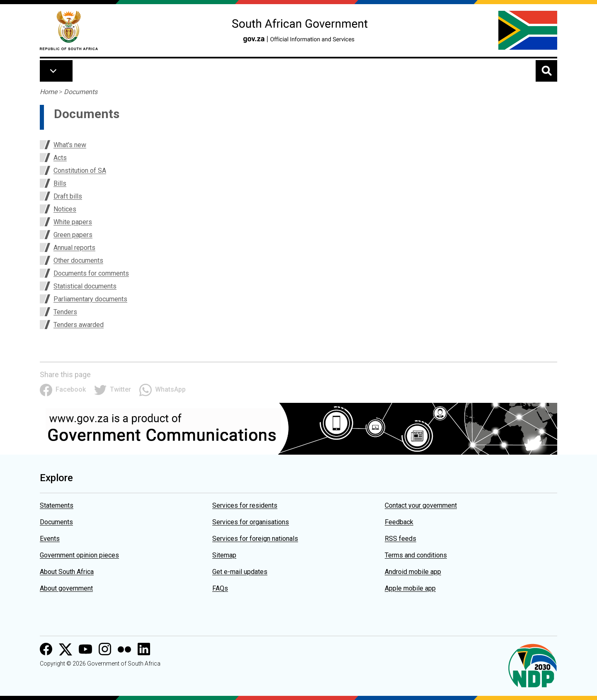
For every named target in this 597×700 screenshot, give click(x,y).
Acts (60, 158)
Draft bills (68, 196)
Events (50, 539)
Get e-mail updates (240, 572)
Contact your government (421, 505)
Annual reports (74, 248)
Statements (57, 505)
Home (49, 92)
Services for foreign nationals (255, 539)
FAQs (220, 588)
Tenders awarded (79, 325)
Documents (81, 92)
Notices (65, 209)
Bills (60, 183)
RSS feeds (400, 539)
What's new (70, 145)
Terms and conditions (416, 555)
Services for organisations (251, 522)
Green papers (73, 235)
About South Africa (67, 572)
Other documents (78, 260)
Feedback (399, 522)
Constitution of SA (80, 171)
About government (66, 588)
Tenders (65, 312)
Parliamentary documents (90, 299)
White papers (73, 222)
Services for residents (245, 505)
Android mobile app (413, 572)
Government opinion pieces (79, 555)
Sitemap (224, 555)
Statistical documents (85, 286)
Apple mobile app (410, 588)
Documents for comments (91, 273)
